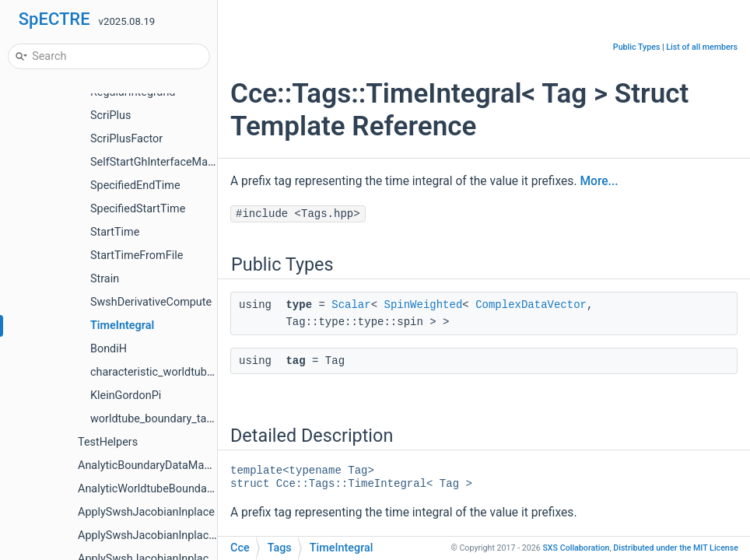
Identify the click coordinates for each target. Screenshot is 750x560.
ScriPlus (110, 115)
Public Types (637, 47)
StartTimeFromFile (137, 255)
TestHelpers (108, 442)
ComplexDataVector (531, 305)
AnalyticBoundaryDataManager (155, 465)
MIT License (676, 548)
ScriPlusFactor (126, 139)
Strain (105, 279)
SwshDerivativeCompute (151, 302)
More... (599, 181)
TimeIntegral (122, 325)
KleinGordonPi (126, 395)
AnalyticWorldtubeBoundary (147, 489)
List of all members (702, 47)
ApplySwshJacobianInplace (146, 512)
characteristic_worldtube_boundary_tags (191, 372)
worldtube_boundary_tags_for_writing (183, 419)
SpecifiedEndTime (135, 185)
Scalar (351, 305)
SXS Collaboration (576, 548)
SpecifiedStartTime (138, 209)
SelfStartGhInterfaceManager (163, 162)
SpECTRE (54, 19)
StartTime (115, 232)
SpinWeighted (423, 305)
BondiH (109, 349)
